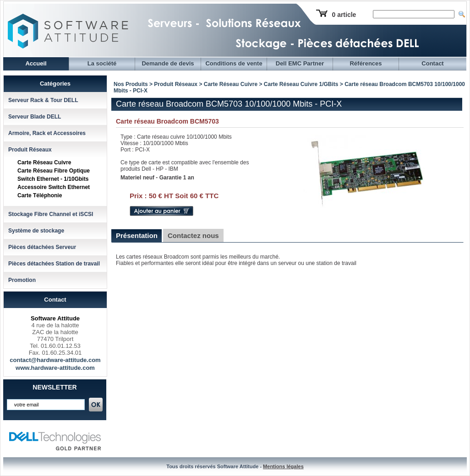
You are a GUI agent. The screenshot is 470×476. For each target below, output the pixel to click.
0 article (344, 15)
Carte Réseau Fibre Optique (54, 171)
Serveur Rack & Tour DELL (43, 100)
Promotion (22, 280)
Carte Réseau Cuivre (44, 162)
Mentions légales (283, 466)
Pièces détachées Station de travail (54, 264)
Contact (432, 63)
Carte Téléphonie (40, 195)
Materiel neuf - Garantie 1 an (157, 178)
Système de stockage (36, 231)
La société (102, 63)
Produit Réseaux (30, 150)
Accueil (36, 63)
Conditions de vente (234, 63)
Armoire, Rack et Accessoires (47, 133)
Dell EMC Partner (300, 63)
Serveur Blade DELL (35, 117)
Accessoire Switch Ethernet (54, 187)
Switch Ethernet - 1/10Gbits (53, 179)
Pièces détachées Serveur (42, 247)
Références (366, 63)
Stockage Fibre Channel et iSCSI (51, 214)
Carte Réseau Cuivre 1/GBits (301, 84)
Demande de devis (168, 63)
